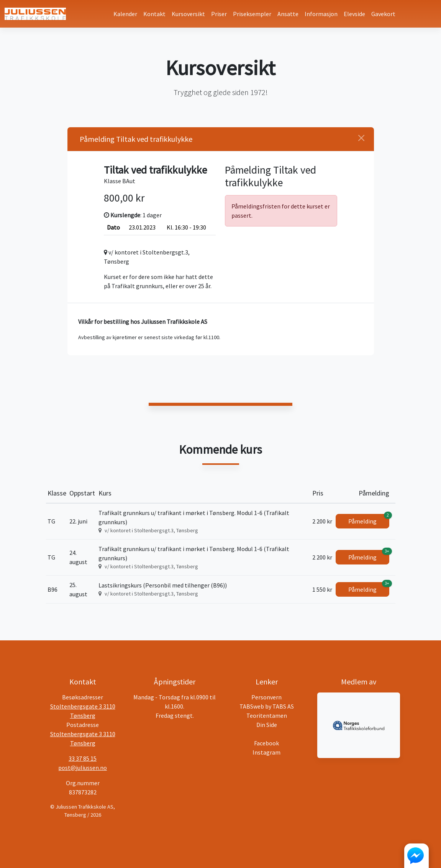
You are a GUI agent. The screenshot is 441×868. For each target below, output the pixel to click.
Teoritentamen (267, 715)
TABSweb (252, 706)
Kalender (125, 14)
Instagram (266, 752)
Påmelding (369, 519)
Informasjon (321, 14)
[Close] (361, 138)
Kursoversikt (188, 14)
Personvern (266, 697)
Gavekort (383, 14)
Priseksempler (252, 14)
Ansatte (288, 14)
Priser (219, 14)
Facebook (266, 743)
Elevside (354, 14)
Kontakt (154, 14)
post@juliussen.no (83, 768)
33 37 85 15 (83, 758)
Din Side (267, 725)
